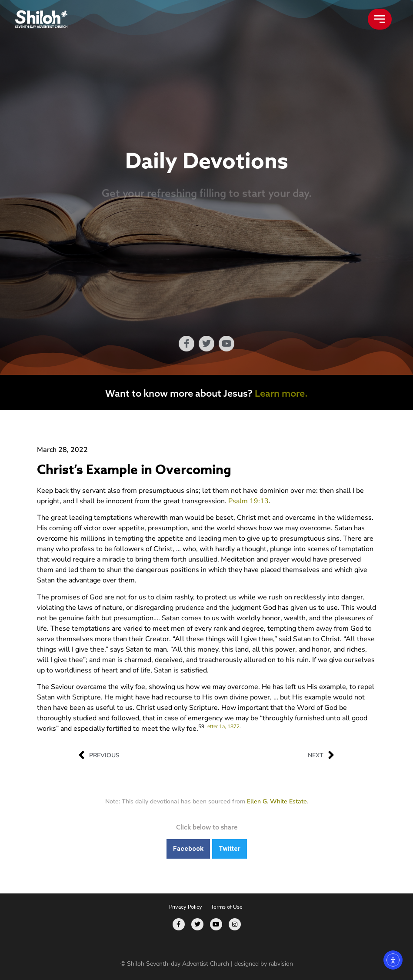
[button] (188, 849)
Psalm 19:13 (248, 501)
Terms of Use (227, 907)
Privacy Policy (186, 907)
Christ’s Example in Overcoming (134, 470)
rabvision (281, 964)
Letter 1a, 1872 (222, 726)
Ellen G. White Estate (277, 801)
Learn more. (281, 393)
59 (201, 726)
